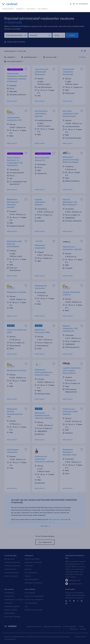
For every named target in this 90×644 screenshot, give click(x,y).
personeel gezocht (31, 579)
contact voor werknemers (34, 596)
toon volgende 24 (45, 542)
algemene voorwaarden (33, 562)
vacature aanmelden (32, 559)
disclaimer (74, 629)
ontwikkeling (9, 593)
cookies (81, 626)
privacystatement (70, 626)
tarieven (28, 576)
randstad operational (12, 562)
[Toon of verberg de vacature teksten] (83, 51)
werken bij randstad (34, 626)
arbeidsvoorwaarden (12, 606)
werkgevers (21, 9)
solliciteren (8, 603)
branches (28, 569)
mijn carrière (31, 9)
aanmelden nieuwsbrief (33, 583)
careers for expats (11, 576)
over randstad (43, 9)
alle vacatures (9, 559)
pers (26, 606)
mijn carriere (9, 589)
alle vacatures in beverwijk (58, 519)
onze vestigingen (31, 603)
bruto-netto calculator (12, 617)
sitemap (83, 629)
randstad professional (12, 566)
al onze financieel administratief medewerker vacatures (35, 522)
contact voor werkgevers (34, 599)
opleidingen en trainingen (14, 599)
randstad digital (10, 569)
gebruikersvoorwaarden (52, 626)
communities (9, 596)
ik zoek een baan (9, 9)
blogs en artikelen (11, 610)
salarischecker (10, 613)
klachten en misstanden (33, 610)
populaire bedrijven (12, 573)
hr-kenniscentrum (31, 573)
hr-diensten (29, 566)
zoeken (72, 35)
